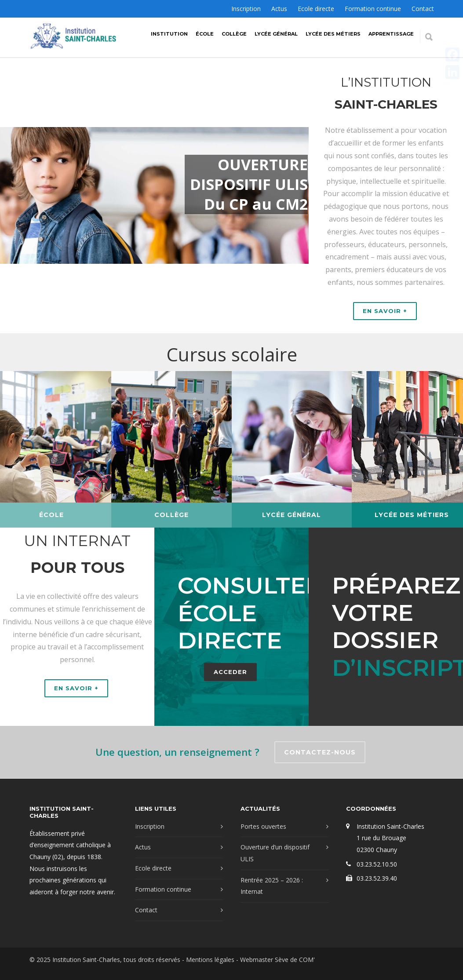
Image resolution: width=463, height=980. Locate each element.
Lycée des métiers (333, 34)
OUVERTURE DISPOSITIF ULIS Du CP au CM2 (249, 184)
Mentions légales (210, 960)
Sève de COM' (295, 960)
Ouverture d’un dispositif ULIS (275, 853)
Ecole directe (316, 9)
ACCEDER (223, 672)
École (205, 34)
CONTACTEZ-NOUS (320, 752)
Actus (279, 9)
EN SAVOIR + (385, 311)
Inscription (246, 9)
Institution (169, 34)
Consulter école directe (242, 613)
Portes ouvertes (263, 826)
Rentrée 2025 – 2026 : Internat (272, 886)
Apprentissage (391, 34)
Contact (423, 9)
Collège (234, 34)
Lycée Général (276, 34)
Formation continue (373, 9)
